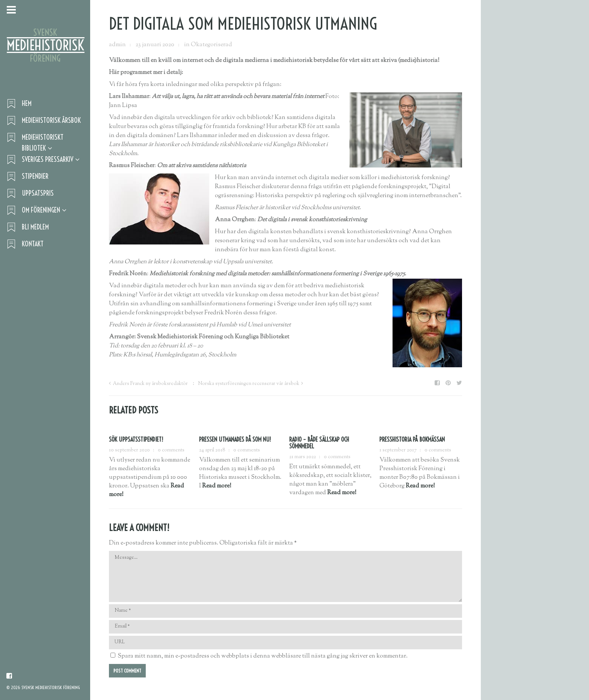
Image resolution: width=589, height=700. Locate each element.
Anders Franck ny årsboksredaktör (150, 384)
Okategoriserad (211, 45)
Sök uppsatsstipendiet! (136, 439)
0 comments (171, 450)
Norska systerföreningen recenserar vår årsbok (249, 384)
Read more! (217, 486)
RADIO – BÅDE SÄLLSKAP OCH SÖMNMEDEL (319, 443)
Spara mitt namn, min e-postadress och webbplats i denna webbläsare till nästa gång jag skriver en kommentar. (263, 656)
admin (117, 45)
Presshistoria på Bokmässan (412, 439)
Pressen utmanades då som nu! (235, 439)
